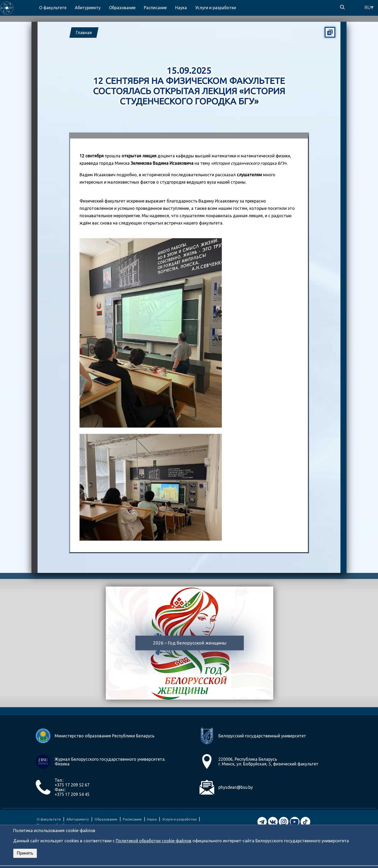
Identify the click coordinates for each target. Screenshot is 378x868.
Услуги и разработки (179, 819)
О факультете (49, 819)
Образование (106, 819)
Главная (84, 33)
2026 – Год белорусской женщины (190, 643)
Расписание (132, 819)
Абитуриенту (78, 819)
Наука (152, 819)
